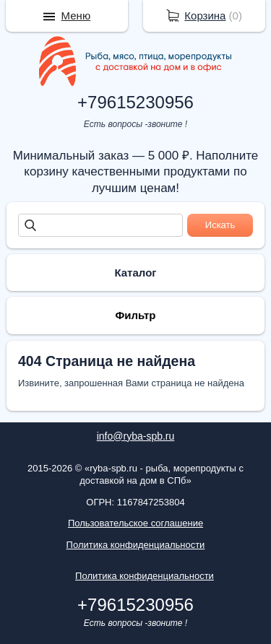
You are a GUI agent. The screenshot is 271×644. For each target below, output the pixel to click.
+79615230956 (135, 102)
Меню (76, 16)
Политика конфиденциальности (136, 545)
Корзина (205, 16)
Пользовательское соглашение (135, 523)
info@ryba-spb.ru (136, 436)
